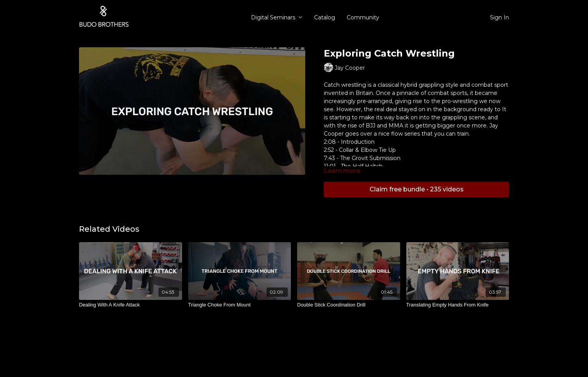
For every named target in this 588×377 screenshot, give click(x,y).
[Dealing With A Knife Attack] (131, 305)
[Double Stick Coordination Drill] (349, 305)
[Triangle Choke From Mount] (240, 305)
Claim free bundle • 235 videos (417, 189)
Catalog (325, 17)
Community (363, 17)
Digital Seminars (277, 17)
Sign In (499, 17)
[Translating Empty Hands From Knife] (458, 305)
